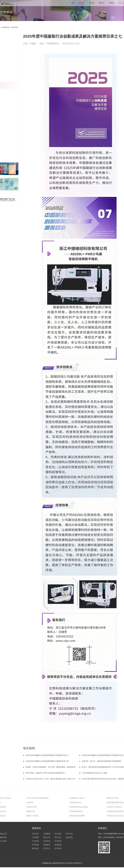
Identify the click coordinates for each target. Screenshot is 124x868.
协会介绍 (102, 3)
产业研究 (35, 841)
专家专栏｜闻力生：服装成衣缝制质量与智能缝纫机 (101, 761)
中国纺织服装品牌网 (77, 816)
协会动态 (35, 834)
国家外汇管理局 (32, 816)
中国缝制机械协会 (76, 811)
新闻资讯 (82, 3)
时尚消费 (35, 845)
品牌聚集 (47, 834)
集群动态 (35, 848)
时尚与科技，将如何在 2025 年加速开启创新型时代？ (46, 773)
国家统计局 (31, 811)
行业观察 (35, 837)
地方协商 (58, 848)
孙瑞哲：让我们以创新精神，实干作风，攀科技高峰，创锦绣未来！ (51, 767)
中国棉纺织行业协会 (77, 798)
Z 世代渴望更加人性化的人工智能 (94, 773)
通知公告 (47, 837)
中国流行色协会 (75, 802)
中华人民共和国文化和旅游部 (37, 798)
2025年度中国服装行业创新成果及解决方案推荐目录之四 (47, 761)
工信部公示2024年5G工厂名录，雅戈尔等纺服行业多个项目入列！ (51, 779)
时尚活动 (69, 834)
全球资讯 (58, 841)
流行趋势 (58, 834)
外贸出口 (47, 848)
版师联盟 (58, 845)
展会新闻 (69, 837)
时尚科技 (15, 27)
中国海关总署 (31, 807)
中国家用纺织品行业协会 (79, 807)
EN (123, 3)
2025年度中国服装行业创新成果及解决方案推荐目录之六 (47, 755)
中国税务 (30, 802)
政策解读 (47, 845)
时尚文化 (58, 837)
